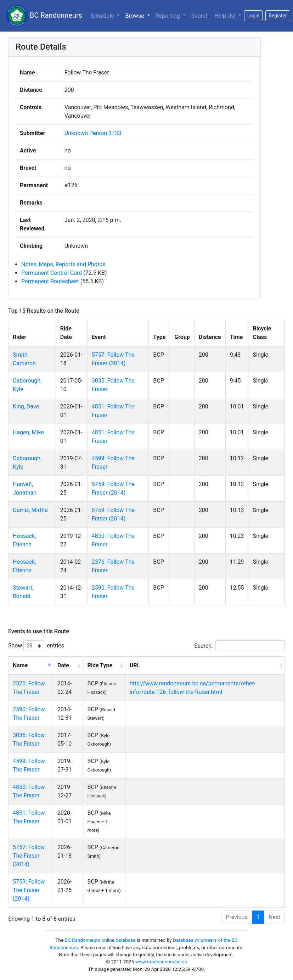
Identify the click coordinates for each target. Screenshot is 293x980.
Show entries (36, 646)
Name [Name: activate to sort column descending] (20, 665)
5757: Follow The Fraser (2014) (29, 856)
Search (200, 16)
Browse (136, 16)
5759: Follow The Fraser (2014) (29, 890)
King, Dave (26, 407)
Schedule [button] (103, 16)
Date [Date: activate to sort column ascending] (63, 665)
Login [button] (253, 16)
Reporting (168, 16)
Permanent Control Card (52, 273)
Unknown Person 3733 (93, 133)
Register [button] (278, 16)
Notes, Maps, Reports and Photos (63, 264)
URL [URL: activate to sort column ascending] (135, 665)
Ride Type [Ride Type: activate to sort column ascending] (100, 665)
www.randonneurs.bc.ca (161, 962)
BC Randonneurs (44, 16)
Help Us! (226, 16)
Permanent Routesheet (50, 281)
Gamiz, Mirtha (30, 510)
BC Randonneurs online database (100, 940)
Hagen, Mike (28, 432)
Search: (240, 646)
